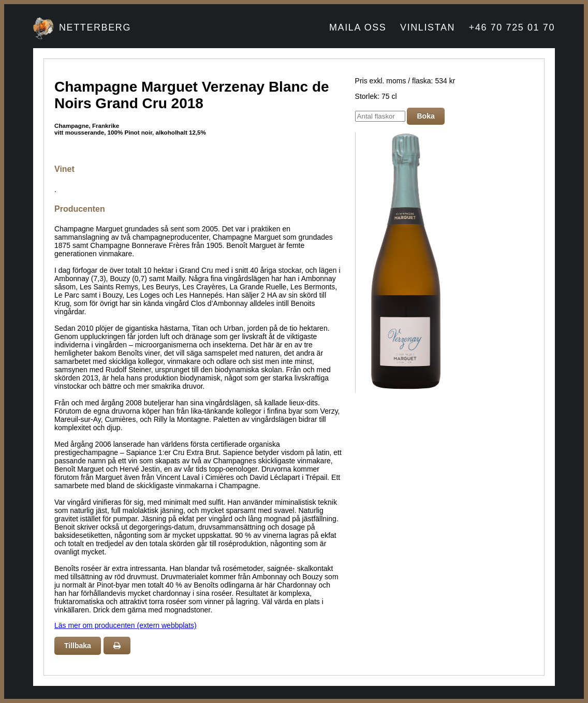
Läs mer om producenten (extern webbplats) (126, 625)
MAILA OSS (358, 27)
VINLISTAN (428, 27)
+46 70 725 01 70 (512, 27)
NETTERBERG (95, 27)
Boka (425, 116)
